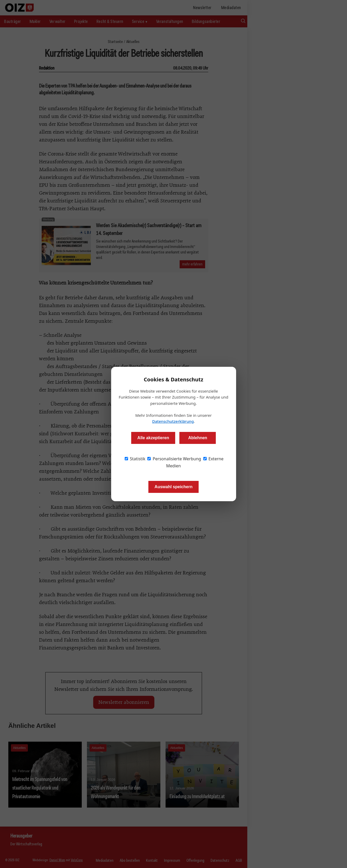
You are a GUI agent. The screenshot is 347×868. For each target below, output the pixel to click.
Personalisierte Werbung (174, 459)
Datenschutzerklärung (173, 421)
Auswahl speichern (174, 487)
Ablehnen (198, 438)
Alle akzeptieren (153, 438)
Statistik (135, 459)
